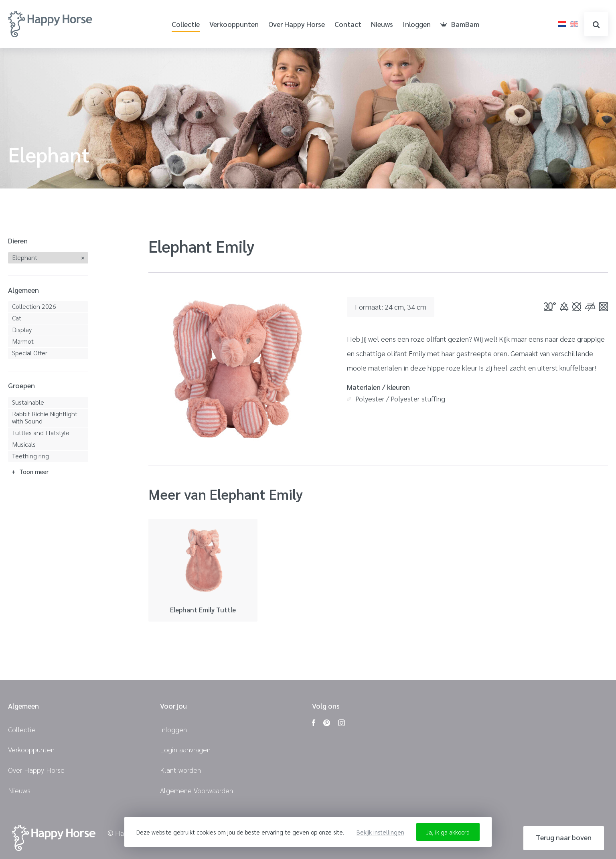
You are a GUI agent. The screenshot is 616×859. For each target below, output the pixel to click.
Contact (348, 24)
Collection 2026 (34, 306)
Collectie (186, 24)
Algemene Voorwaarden (197, 790)
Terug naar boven (564, 837)
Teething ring (30, 456)
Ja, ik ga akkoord (448, 832)
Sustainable (28, 402)
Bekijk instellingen (380, 832)
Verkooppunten (234, 24)
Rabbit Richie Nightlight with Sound (45, 417)
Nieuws (382, 24)
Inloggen (417, 24)
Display (22, 329)
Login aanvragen (185, 749)
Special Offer (30, 353)
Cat (17, 318)
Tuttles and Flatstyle (41, 433)
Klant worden (180, 770)
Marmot (23, 341)
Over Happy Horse (297, 24)
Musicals (24, 444)
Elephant (25, 257)
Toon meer (34, 471)
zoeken (596, 25)
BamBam (460, 24)
